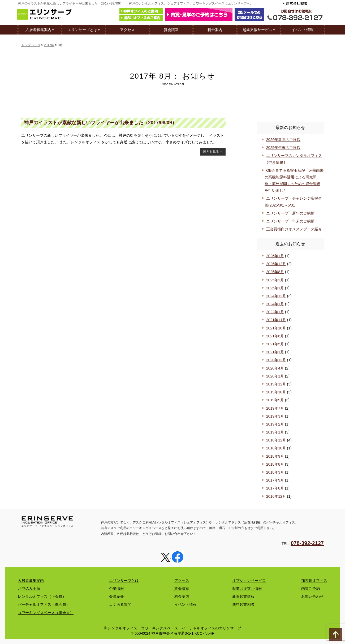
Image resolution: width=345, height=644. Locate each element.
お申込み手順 (29, 589)
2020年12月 (276, 360)
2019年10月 (276, 392)
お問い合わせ (312, 596)
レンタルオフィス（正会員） (42, 596)
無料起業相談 (243, 604)
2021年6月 (275, 336)
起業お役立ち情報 (247, 589)
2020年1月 (275, 376)
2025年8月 (275, 272)
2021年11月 (276, 320)
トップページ (31, 45)
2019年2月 (275, 424)
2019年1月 (275, 432)
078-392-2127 (307, 543)
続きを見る (213, 152)
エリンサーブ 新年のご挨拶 (290, 213)
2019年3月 (275, 416)
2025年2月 (275, 280)
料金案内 (215, 29)
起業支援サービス (259, 29)
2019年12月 (276, 384)
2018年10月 (276, 448)
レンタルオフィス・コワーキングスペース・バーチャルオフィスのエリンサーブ (174, 628)
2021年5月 (275, 344)
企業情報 (117, 589)
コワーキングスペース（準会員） (46, 613)
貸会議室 (171, 29)
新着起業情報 (243, 596)
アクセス (127, 29)
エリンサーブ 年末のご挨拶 (290, 221)
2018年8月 (275, 464)
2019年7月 (275, 408)
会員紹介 (117, 596)
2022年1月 (275, 312)
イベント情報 (303, 29)
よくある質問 (120, 604)
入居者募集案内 (40, 29)
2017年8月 (275, 488)
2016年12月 (276, 496)
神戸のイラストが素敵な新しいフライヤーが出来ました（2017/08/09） (100, 123)
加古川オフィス (314, 581)
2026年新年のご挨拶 (283, 140)
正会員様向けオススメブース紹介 (294, 229)
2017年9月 (275, 480)
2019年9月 (275, 400)
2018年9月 (275, 456)
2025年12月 (276, 264)
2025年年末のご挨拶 (283, 148)
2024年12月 (276, 296)
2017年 (49, 45)
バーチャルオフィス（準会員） (44, 604)
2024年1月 (275, 304)
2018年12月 (276, 440)
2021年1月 (275, 352)
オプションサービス (249, 581)
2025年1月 (275, 288)
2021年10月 (276, 328)
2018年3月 (275, 472)
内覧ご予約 (310, 589)
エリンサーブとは (84, 29)
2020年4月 (275, 368)
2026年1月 (275, 256)
